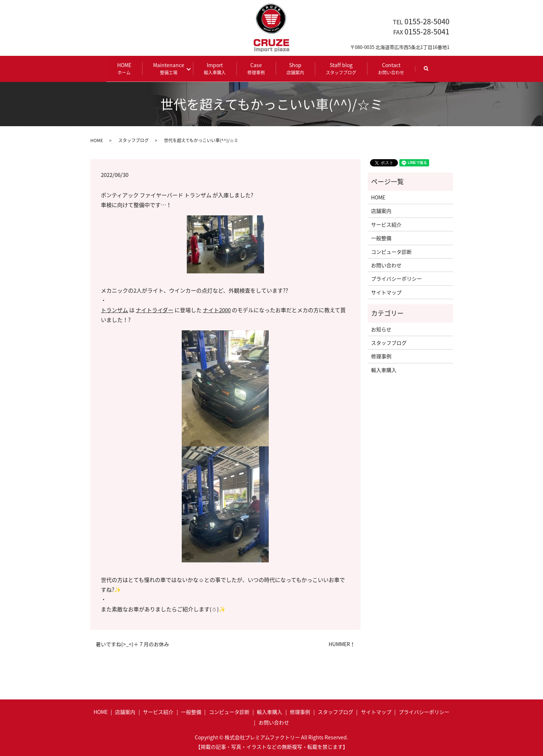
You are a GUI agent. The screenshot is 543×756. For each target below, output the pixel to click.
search (429, 72)
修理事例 (381, 356)
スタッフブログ (133, 140)
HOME (126, 68)
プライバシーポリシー (396, 278)
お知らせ (381, 329)
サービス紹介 (386, 224)
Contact (389, 68)
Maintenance (170, 68)
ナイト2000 (217, 310)
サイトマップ (386, 292)
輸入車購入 (384, 369)
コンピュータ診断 (391, 251)
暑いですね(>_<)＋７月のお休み (132, 644)
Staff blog (339, 68)
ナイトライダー (155, 310)
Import (213, 68)
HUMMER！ (342, 644)
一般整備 (381, 238)
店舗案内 (381, 211)
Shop (293, 68)
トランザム (114, 310)
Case (254, 68)
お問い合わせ (386, 265)
